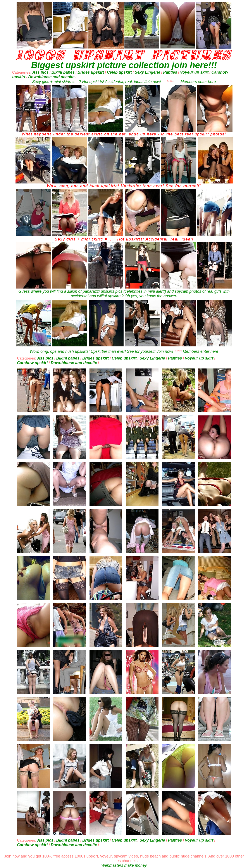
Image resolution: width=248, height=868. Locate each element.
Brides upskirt (91, 72)
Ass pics (40, 72)
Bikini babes (63, 72)
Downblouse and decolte (51, 77)
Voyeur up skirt (194, 72)
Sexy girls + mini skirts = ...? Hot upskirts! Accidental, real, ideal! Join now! (97, 82)
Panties (170, 72)
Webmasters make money (124, 865)
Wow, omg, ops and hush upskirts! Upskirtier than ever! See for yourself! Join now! (101, 351)
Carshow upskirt (32, 363)
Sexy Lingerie (147, 72)
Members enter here (198, 82)
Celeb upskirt (119, 72)
